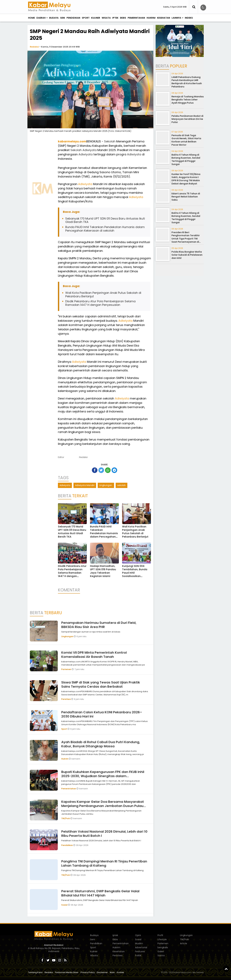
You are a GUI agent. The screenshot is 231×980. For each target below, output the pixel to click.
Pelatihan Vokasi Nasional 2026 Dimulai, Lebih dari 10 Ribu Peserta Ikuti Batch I (104, 834)
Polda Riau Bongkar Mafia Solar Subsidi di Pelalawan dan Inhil (187, 255)
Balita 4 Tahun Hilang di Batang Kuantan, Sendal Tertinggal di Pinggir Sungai (186, 159)
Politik (138, 955)
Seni (63, 18)
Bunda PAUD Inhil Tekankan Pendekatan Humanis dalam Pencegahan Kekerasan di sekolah (105, 229)
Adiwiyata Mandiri (85, 485)
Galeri (161, 951)
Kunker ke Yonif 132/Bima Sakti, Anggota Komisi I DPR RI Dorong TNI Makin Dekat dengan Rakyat (186, 179)
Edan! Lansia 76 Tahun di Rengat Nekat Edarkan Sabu (186, 197)
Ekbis (123, 18)
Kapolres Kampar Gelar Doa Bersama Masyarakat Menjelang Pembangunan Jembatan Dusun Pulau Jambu (103, 806)
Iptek (115, 18)
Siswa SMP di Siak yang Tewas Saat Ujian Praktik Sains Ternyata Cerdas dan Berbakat (101, 684)
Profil (160, 935)
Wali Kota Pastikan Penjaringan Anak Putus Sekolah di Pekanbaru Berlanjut (103, 295)
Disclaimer (102, 972)
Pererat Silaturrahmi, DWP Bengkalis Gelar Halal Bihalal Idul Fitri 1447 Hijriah (100, 893)
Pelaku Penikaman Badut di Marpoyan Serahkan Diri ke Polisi (187, 119)
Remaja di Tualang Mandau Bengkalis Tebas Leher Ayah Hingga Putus (188, 100)
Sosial (65, 905)
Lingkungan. (106, 485)
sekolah (122, 485)
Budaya (54, 18)
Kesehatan (164, 18)
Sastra (161, 955)
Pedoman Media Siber (67, 972)
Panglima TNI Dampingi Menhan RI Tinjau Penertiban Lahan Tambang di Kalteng (104, 863)
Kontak (120, 972)
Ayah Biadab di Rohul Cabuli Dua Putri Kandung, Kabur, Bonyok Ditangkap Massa (101, 744)
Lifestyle (162, 939)
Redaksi (34, 47)
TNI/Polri (66, 818)
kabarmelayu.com (72, 141)
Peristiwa (66, 699)
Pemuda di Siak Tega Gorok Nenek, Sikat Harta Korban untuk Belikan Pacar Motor (186, 140)
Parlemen (66, 669)
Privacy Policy (88, 972)
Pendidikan (73, 18)
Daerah (41, 18)
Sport (86, 18)
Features (140, 951)
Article (184, 943)
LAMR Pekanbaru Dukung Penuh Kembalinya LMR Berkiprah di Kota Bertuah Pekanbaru (187, 82)
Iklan (112, 972)
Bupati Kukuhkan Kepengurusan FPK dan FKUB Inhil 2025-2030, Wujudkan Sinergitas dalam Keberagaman (103, 776)
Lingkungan (68, 636)
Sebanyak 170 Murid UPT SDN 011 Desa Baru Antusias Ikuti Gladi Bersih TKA (105, 220)
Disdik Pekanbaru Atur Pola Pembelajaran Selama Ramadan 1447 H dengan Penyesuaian (100, 303)
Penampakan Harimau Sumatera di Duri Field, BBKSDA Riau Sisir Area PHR (99, 625)
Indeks (189, 18)
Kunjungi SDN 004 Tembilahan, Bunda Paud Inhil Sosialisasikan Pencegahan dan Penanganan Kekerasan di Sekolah (136, 576)
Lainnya (176, 18)
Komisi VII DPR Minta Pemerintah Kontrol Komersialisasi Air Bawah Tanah (94, 655)
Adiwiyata (90, 150)
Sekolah (110, 141)
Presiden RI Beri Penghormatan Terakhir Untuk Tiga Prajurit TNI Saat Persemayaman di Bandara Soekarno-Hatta (187, 239)
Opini (138, 935)
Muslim (139, 943)
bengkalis (163, 947)
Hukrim (151, 18)
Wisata (106, 18)
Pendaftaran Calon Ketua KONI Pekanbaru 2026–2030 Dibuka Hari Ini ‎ (102, 714)
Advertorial (141, 947)
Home (31, 18)
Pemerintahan (136, 18)
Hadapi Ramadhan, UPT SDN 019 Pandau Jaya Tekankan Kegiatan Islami (103, 571)
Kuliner (96, 18)
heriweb (200, 972)
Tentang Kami (35, 972)
